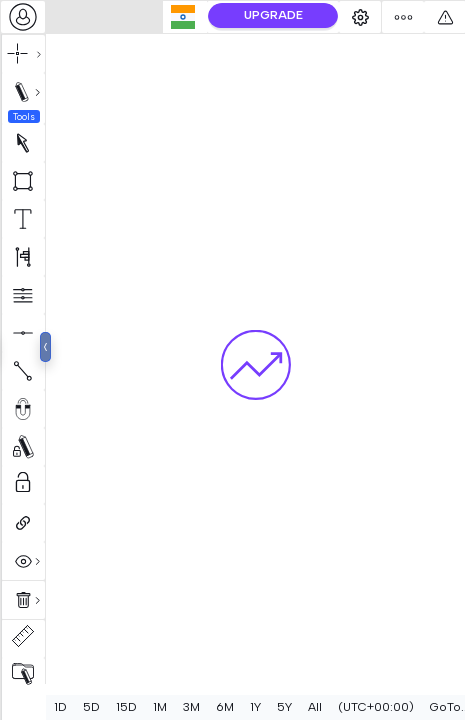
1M (160, 707)
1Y (255, 707)
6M (225, 707)
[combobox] (23, 17)
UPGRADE (313, 15)
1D (60, 707)
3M (191, 707)
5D (91, 707)
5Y (284, 707)
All (315, 707)
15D (126, 707)
